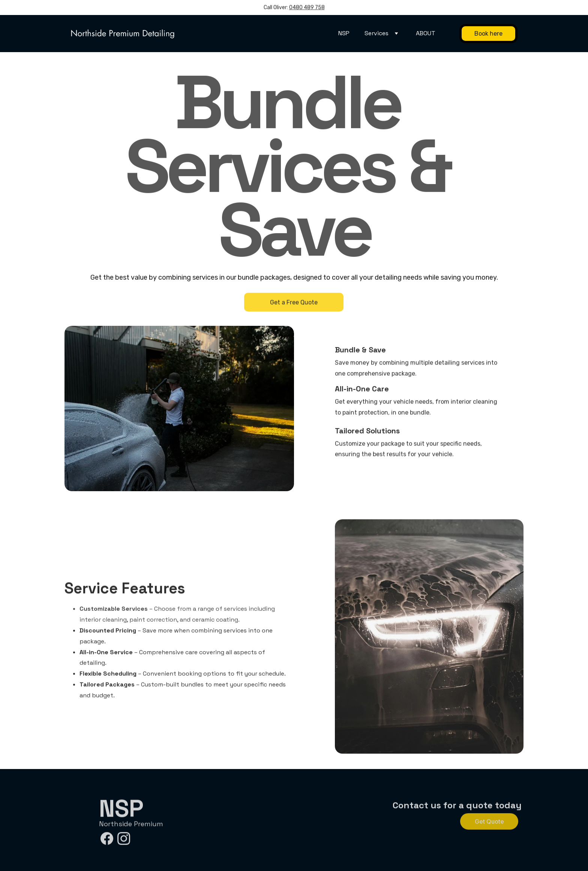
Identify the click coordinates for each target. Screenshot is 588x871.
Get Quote (489, 823)
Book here (488, 34)
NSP (344, 33)
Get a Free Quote (294, 304)
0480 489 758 (307, 8)
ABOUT (426, 33)
